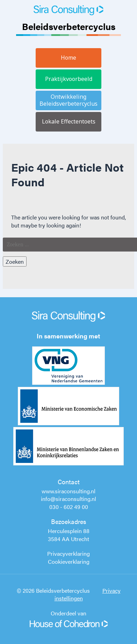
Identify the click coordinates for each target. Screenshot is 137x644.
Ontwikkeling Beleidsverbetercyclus (68, 100)
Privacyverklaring (68, 553)
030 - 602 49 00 (69, 507)
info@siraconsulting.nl (68, 499)
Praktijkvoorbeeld (69, 79)
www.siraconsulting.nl (68, 491)
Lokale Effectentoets (69, 121)
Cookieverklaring (69, 561)
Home (68, 58)
